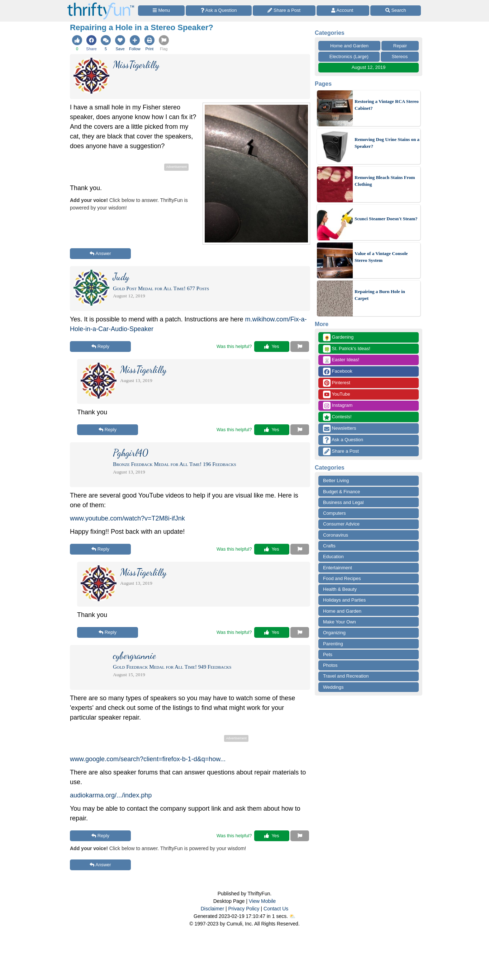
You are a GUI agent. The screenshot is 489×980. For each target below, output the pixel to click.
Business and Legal (343, 502)
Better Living (336, 480)
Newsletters (340, 428)
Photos (330, 665)
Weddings (333, 687)
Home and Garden (349, 46)
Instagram (338, 406)
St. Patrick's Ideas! (347, 349)
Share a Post (341, 451)
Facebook (338, 371)
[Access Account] (343, 11)
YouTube (336, 394)
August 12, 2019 (369, 67)
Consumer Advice (341, 524)
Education (333, 557)
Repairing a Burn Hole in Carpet (380, 295)
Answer (100, 253)
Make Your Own (340, 622)
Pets (328, 654)
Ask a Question (343, 440)
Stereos (400, 56)
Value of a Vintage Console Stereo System (381, 257)
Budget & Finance (341, 492)
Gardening (338, 337)
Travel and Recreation (346, 676)
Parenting (333, 644)
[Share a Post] (284, 11)
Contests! (337, 417)
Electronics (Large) (349, 56)
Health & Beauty (340, 589)
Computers (334, 513)
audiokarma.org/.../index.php (111, 795)
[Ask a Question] (219, 11)
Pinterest (337, 383)
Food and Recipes (342, 578)
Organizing (334, 633)
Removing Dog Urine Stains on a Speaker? (387, 143)
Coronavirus (336, 535)
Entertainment (338, 568)
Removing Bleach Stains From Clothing (385, 181)
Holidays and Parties (344, 600)
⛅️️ (292, 916)
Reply (100, 346)
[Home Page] (101, 4)
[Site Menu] (161, 11)
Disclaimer (212, 909)
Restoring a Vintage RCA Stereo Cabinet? (387, 105)
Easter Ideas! (341, 360)
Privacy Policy (244, 909)
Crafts (329, 546)
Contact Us (276, 909)
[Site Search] (396, 11)
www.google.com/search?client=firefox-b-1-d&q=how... (148, 759)
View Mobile (262, 901)
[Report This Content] (300, 347)
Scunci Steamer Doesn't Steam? (386, 219)
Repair (400, 46)
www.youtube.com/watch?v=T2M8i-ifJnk (127, 518)
